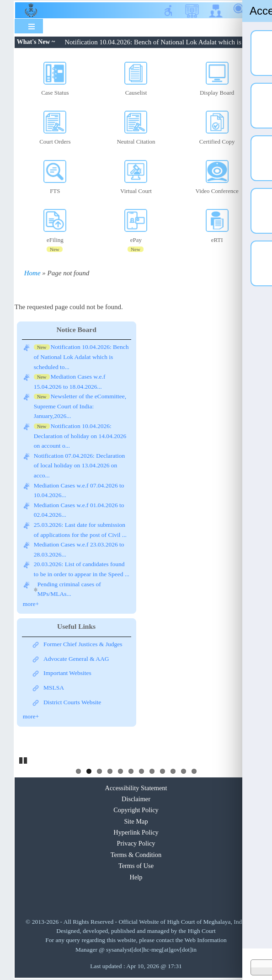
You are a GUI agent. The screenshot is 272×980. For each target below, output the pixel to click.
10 (173, 771)
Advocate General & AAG (76, 659)
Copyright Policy (136, 810)
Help (136, 877)
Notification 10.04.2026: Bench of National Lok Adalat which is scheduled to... (81, 357)
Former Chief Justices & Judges (83, 644)
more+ (31, 604)
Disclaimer (136, 799)
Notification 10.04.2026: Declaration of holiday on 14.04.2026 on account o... (80, 436)
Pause (24, 759)
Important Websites (67, 673)
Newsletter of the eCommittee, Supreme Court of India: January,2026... (80, 406)
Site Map (136, 821)
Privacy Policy (136, 843)
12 (194, 771)
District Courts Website (72, 702)
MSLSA (54, 688)
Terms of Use (136, 866)
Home (32, 273)
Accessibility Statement (136, 788)
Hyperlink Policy (136, 832)
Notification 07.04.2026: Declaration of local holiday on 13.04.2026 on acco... (79, 466)
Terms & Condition (136, 855)
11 (184, 771)
